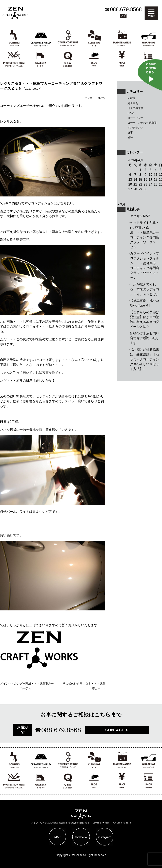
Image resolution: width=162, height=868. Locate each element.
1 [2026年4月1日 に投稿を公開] (140, 170)
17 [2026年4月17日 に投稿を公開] (150, 180)
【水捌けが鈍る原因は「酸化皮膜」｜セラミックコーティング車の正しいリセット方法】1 (145, 359)
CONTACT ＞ (117, 730)
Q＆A (131, 113)
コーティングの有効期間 (142, 123)
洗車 (130, 132)
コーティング (135, 118)
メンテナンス (135, 128)
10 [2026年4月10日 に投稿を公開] (150, 175)
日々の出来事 (135, 108)
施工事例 (133, 103)
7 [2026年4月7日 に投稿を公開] (135, 175)
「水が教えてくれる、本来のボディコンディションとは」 (145, 289)
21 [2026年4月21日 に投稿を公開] (135, 184)
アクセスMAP (140, 216)
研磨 (130, 137)
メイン (4, 684)
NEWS (131, 98)
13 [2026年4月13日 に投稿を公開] (130, 180)
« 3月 (121, 204)
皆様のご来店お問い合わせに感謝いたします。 (145, 338)
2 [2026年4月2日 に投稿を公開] (145, 170)
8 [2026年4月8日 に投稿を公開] (140, 175)
